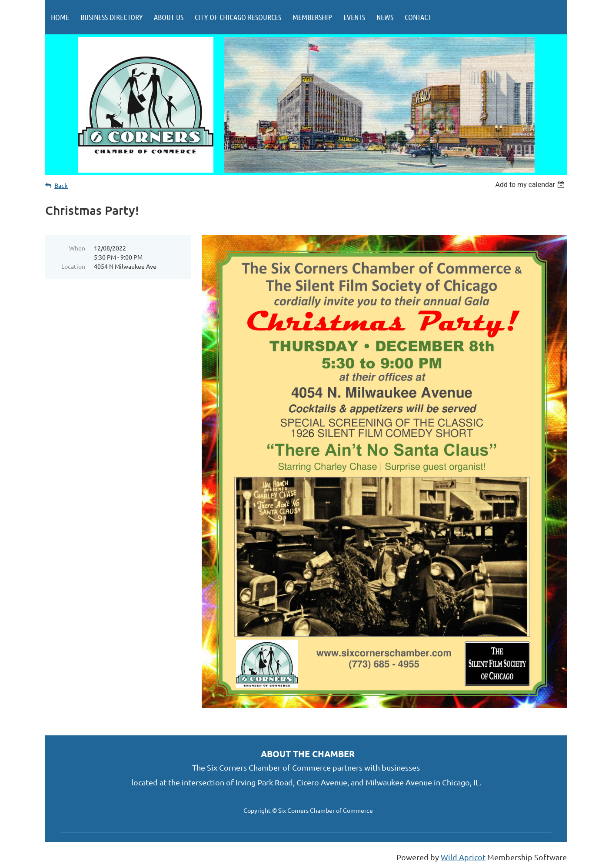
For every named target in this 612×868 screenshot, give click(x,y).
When (77, 248)
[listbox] (531, 185)
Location (73, 266)
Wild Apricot (463, 857)
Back (61, 185)
